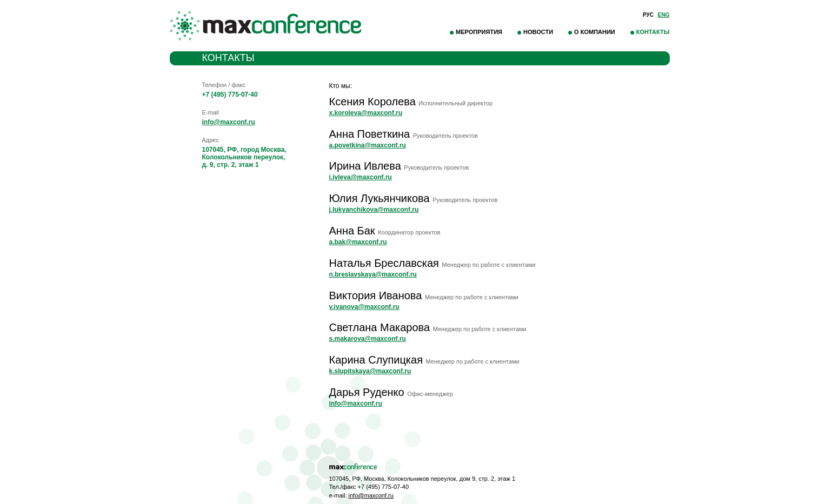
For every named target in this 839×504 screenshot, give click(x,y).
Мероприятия (479, 32)
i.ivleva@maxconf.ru (361, 177)
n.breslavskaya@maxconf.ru (373, 274)
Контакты (653, 32)
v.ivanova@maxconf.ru (364, 307)
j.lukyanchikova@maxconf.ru (374, 210)
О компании (595, 32)
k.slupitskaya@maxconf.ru (370, 371)
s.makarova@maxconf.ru (368, 339)
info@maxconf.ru (229, 122)
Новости (538, 32)
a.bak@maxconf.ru (358, 242)
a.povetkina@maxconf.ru (368, 145)
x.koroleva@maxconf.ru (366, 113)
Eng (664, 15)
